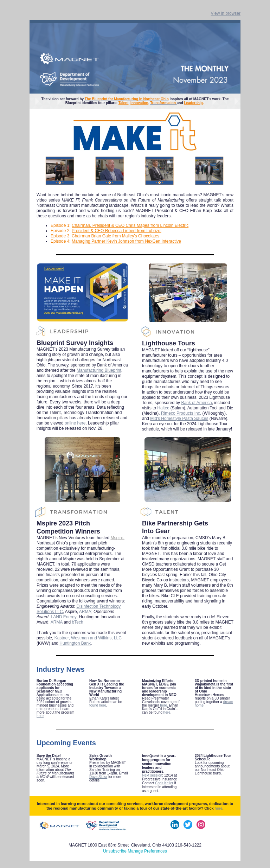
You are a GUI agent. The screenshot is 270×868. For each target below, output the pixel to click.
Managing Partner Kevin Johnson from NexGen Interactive (126, 241)
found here (98, 705)
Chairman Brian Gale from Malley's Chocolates (115, 236)
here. (163, 705)
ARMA (57, 622)
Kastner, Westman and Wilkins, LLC (88, 638)
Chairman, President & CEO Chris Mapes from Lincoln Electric (130, 225)
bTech (78, 622)
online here (75, 423)
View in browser (226, 13)
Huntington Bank (75, 643)
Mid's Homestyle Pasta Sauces (179, 419)
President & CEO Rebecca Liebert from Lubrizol (117, 231)
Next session (152, 775)
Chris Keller (164, 783)
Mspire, (118, 538)
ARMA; (86, 612)
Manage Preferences (147, 851)
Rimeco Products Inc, (181, 413)
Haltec (163, 408)
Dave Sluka (98, 777)
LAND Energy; (65, 617)
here (40, 716)
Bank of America (196, 403)
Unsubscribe (115, 851)
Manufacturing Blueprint (99, 370)
